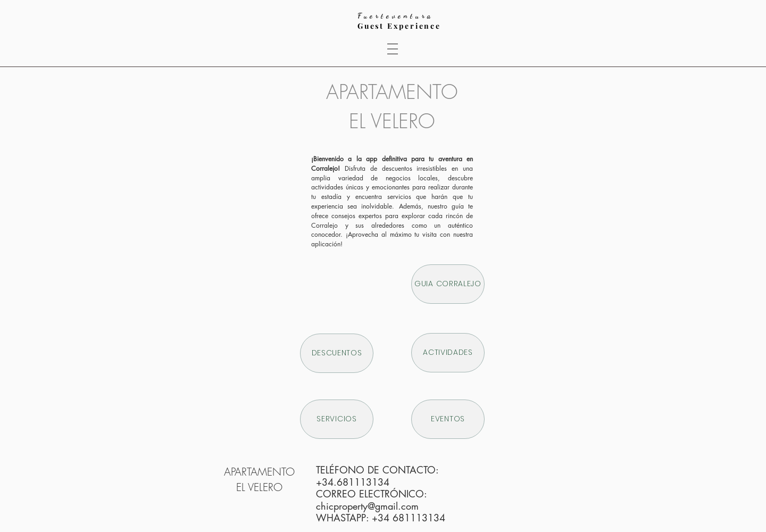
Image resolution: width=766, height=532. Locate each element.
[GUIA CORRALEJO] (448, 284)
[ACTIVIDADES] (448, 353)
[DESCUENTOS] (337, 353)
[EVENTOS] (448, 419)
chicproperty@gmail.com (367, 506)
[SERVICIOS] (337, 419)
